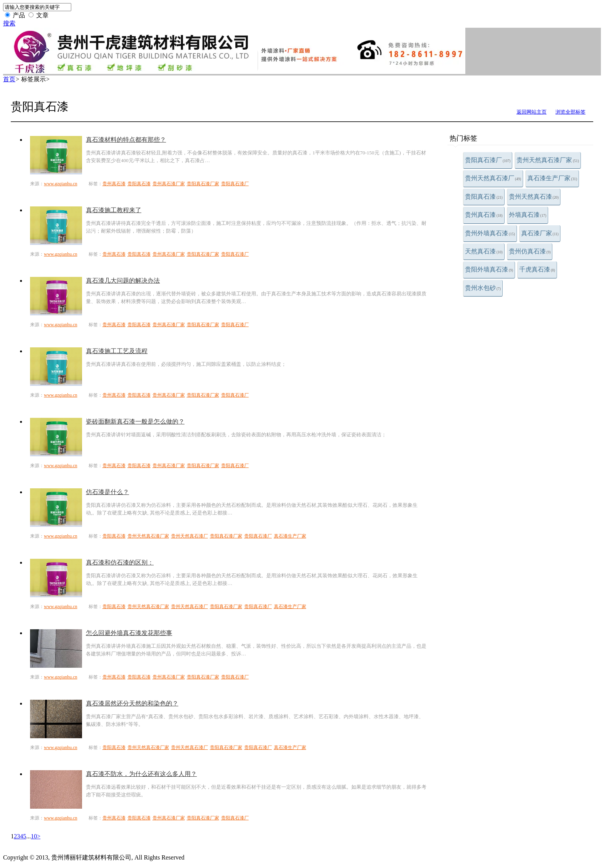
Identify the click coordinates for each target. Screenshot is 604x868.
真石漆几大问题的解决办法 (123, 281)
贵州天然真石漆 (534, 197)
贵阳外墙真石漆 (489, 269)
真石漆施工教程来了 (114, 210)
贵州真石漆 (484, 215)
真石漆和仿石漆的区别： (120, 562)
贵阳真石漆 (484, 197)
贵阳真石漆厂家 (203, 184)
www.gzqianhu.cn (61, 184)
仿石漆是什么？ (107, 492)
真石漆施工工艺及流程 (117, 351)
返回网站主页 (532, 112)
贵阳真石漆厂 (488, 160)
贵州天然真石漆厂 (493, 178)
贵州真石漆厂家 (169, 184)
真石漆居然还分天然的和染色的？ (132, 703)
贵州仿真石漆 (530, 251)
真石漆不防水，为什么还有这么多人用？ (141, 774)
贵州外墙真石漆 (490, 233)
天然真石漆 (484, 251)
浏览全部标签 (570, 112)
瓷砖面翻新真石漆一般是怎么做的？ (135, 421)
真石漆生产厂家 (552, 178)
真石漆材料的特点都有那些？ (126, 140)
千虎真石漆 (537, 269)
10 (34, 836)
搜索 (9, 23)
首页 (9, 79)
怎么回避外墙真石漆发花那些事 (129, 633)
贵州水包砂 (483, 288)
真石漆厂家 (540, 233)
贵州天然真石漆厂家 (548, 160)
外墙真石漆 (528, 215)
